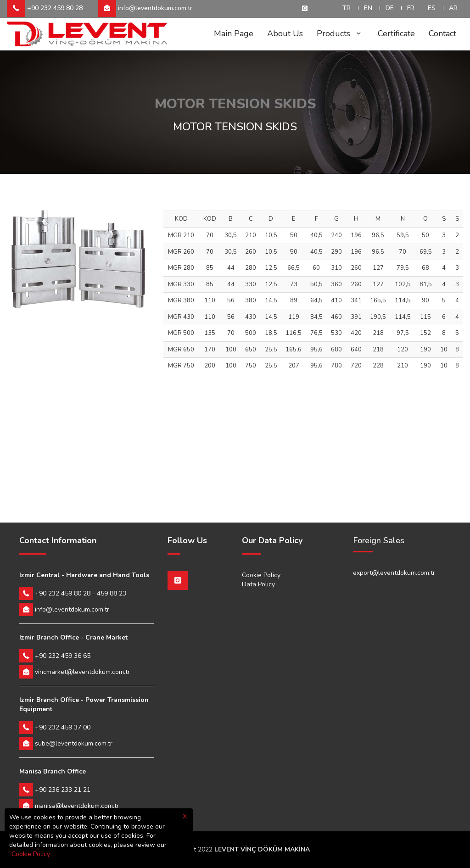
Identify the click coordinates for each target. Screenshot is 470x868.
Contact (442, 33)
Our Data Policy (272, 541)
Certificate (396, 33)
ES (432, 8)
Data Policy (258, 584)
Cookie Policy (261, 575)
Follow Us (187, 541)
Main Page (234, 33)
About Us (285, 33)
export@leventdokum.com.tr (394, 573)
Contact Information (58, 541)
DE (390, 8)
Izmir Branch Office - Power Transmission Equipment (84, 704)
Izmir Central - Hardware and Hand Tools (84, 575)
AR (453, 8)
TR (347, 8)
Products (340, 33)
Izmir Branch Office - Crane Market (73, 637)
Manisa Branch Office (53, 771)
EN (368, 8)
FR (411, 8)
